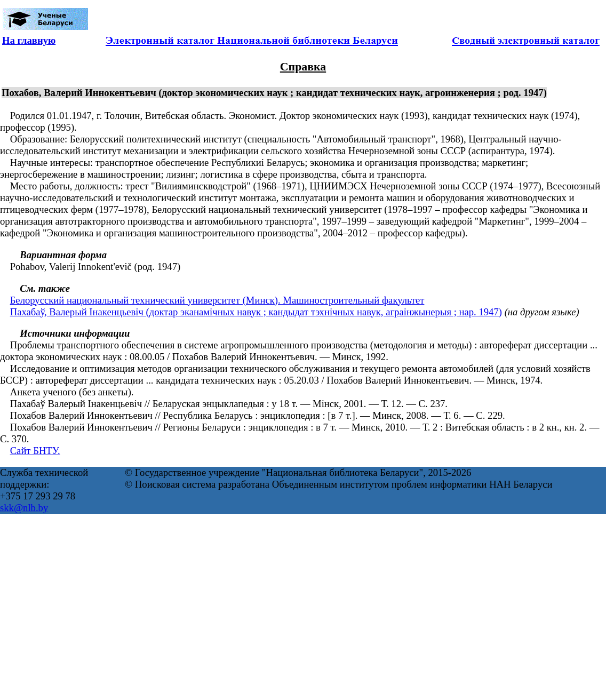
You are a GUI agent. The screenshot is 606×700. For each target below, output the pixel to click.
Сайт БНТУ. (35, 451)
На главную (29, 40)
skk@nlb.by (24, 508)
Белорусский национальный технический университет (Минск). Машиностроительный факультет (217, 300)
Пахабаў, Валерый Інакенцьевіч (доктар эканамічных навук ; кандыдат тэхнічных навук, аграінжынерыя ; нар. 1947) (256, 312)
